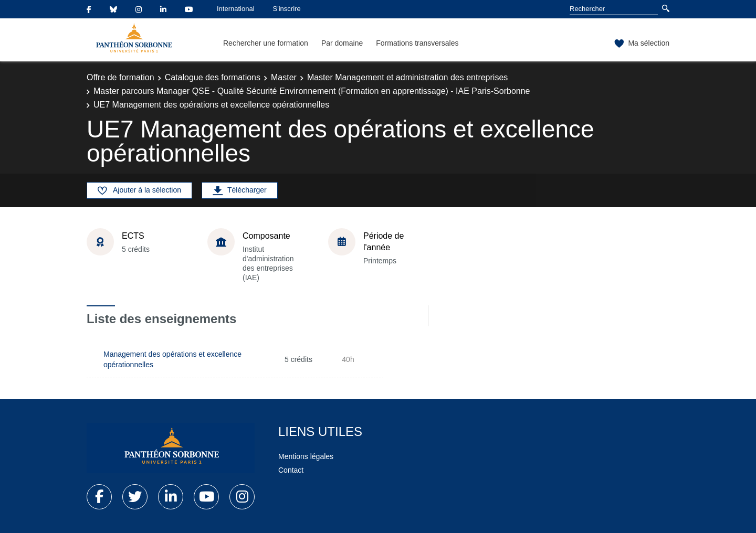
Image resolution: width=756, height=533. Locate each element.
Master (284, 77)
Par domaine (342, 43)
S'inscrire (287, 9)
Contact (291, 470)
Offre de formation (120, 77)
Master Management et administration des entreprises (407, 77)
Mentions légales (306, 456)
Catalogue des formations (213, 77)
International (236, 9)
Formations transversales (417, 43)
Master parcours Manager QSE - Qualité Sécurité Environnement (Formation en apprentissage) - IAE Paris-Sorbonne (312, 91)
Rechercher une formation (266, 43)
